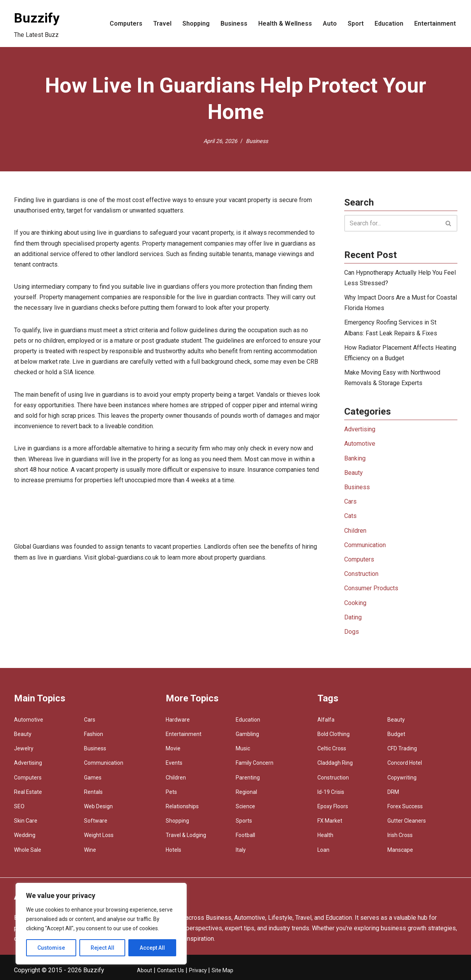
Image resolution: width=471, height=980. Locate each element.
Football (245, 835)
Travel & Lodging (186, 835)
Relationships (182, 806)
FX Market (330, 821)
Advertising (360, 429)
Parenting (248, 778)
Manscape (400, 850)
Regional (246, 792)
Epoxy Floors (333, 806)
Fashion (94, 734)
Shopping (196, 24)
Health (325, 835)
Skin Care (26, 821)
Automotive (360, 444)
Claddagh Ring (335, 763)
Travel (162, 24)
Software (96, 821)
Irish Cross (400, 835)
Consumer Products (371, 588)
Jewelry (24, 748)
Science (245, 806)
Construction (361, 574)
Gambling (247, 734)
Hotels (173, 850)
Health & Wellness (285, 24)
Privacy (199, 970)
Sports (244, 821)
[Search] (392, 223)
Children (355, 531)
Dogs (352, 632)
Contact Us (171, 970)
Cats (350, 516)
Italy (241, 850)
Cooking (355, 603)
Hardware (178, 720)
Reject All (102, 948)
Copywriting (402, 778)
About (144, 970)
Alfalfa (326, 720)
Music (243, 748)
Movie (173, 748)
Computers (126, 24)
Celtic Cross (332, 748)
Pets (171, 792)
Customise (51, 948)
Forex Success (405, 806)
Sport (356, 24)
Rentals (93, 792)
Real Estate (28, 792)
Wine (90, 850)
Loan (323, 850)
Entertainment (435, 24)
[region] (101, 924)
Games (93, 778)
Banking (355, 458)
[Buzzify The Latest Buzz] (37, 24)
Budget (396, 734)
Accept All (152, 948)
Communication (365, 545)
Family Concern (255, 763)
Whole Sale (28, 850)
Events (174, 763)
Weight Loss (99, 835)
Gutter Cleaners (407, 821)
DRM (393, 792)
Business (234, 24)
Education (389, 24)
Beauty (354, 473)
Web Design (98, 806)
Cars (350, 501)
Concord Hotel (405, 763)
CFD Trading (402, 748)
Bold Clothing (334, 734)
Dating (353, 617)
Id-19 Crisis (331, 792)
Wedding (25, 835)
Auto (330, 24)
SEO (19, 806)
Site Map (222, 970)
